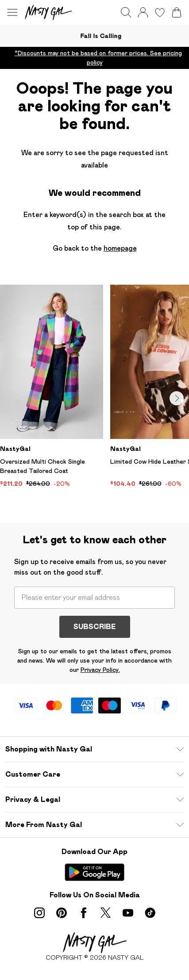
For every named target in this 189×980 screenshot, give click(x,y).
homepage (120, 248)
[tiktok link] (150, 913)
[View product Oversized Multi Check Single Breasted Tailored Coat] (52, 387)
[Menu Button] (12, 12)
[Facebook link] (84, 913)
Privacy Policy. (100, 670)
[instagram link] (39, 913)
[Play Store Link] (94, 872)
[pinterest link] (62, 913)
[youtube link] (128, 913)
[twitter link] (106, 913)
